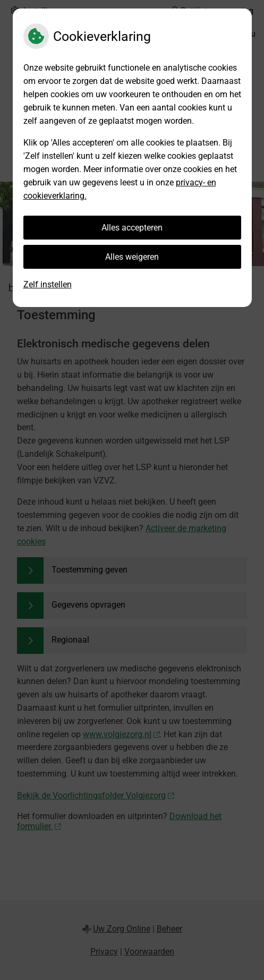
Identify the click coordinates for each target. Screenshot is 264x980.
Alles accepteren (132, 228)
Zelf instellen (48, 284)
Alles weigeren (132, 257)
